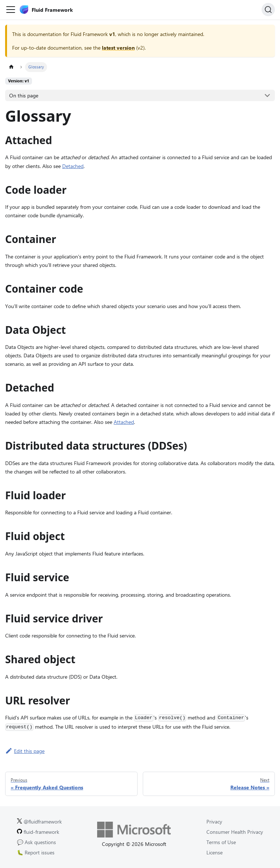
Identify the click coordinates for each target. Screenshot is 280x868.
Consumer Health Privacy (235, 832)
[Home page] (11, 67)
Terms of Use (221, 842)
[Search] (268, 10)
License (215, 852)
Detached (73, 166)
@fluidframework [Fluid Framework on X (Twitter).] (39, 821)
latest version (118, 48)
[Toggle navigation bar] (11, 10)
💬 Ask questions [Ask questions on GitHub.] (36, 842)
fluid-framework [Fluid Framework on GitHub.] (38, 832)
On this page (24, 95)
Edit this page (25, 751)
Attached (124, 422)
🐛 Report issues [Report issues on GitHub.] (36, 852)
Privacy (214, 821)
